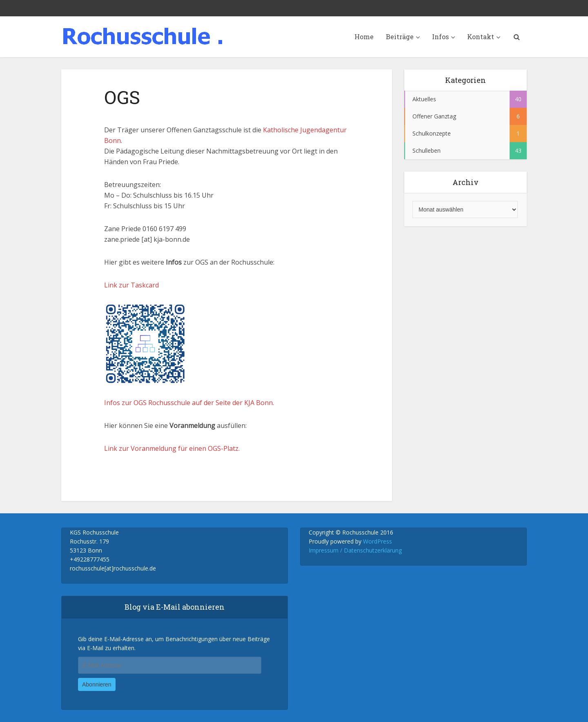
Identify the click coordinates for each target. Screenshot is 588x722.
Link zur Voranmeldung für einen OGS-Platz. (172, 448)
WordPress (378, 541)
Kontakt (481, 37)
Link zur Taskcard (131, 285)
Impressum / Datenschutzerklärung (355, 550)
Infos (440, 37)
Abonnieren (97, 684)
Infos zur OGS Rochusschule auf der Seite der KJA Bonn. (189, 403)
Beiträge (400, 37)
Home (364, 37)
